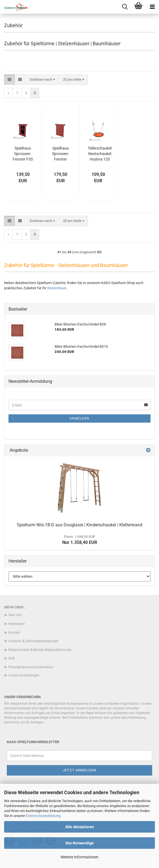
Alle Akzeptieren (80, 827)
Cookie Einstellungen (24, 675)
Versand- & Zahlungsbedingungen (33, 641)
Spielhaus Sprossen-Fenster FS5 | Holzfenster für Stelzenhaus (23, 154)
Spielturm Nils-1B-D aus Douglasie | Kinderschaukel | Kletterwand (79, 525)
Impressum (17, 624)
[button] (9, 80)
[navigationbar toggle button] (152, 7)
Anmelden (79, 418)
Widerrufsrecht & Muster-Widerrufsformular (40, 650)
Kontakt (14, 633)
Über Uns (15, 615)
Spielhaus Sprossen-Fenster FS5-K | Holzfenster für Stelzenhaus (61, 154)
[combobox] (42, 80)
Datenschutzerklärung (43, 816)
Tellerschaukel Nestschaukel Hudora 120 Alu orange (100, 154)
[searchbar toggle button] (125, 7)
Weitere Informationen (79, 857)
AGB (11, 658)
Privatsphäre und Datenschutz (31, 667)
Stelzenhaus (57, 288)
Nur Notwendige (80, 843)
